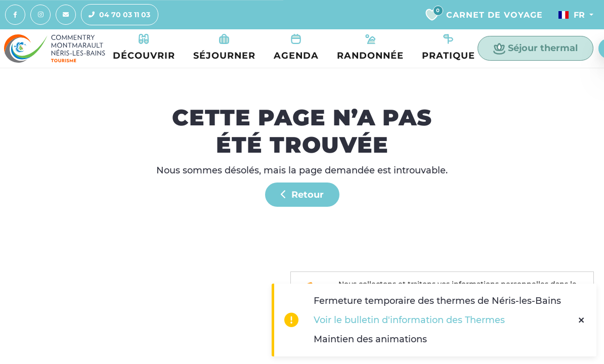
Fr (572, 15)
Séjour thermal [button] (535, 49)
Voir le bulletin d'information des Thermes (409, 320)
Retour (302, 194)
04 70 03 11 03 (116, 15)
